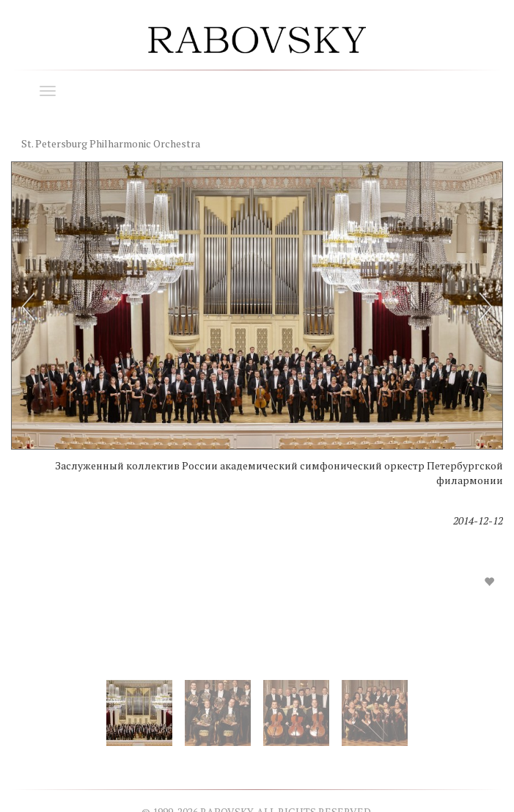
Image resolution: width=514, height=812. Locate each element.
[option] (257, 387)
